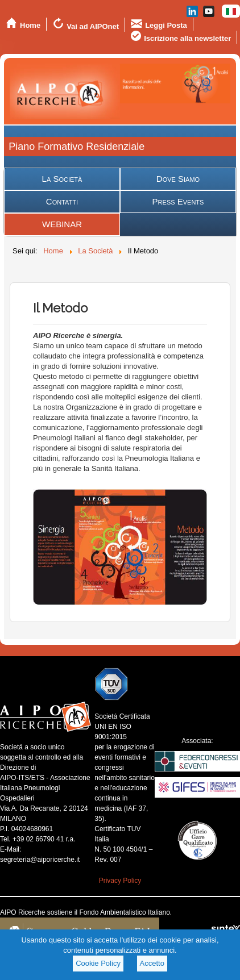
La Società (62, 179)
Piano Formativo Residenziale (76, 147)
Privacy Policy (120, 881)
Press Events (178, 201)
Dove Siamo (178, 179)
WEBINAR (62, 224)
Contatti (62, 201)
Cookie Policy (98, 963)
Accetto (152, 963)
